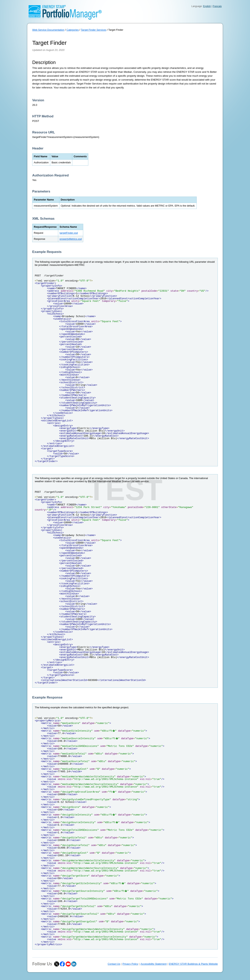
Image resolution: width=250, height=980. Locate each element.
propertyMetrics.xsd (71, 239)
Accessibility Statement (154, 964)
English (207, 6)
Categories (73, 30)
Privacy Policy (130, 964)
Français (217, 6)
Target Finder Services (94, 30)
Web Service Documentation (48, 30)
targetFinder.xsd (69, 233)
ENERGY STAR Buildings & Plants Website (193, 964)
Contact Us (114, 964)
